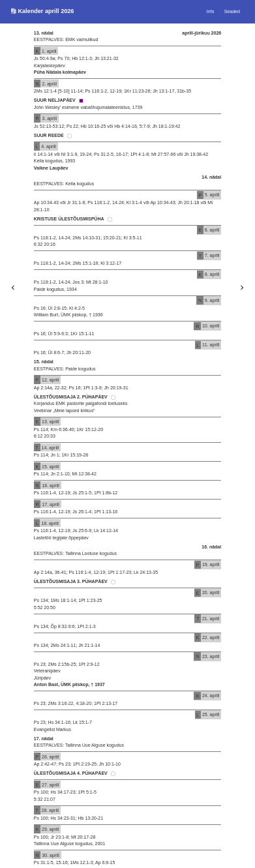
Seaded (232, 11)
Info (211, 11)
